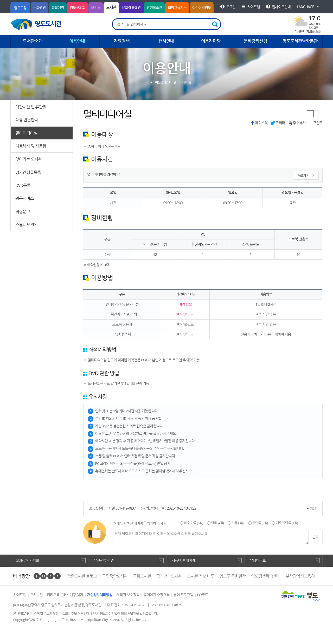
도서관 (111, 7)
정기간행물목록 (28, 172)
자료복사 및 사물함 (31, 146)
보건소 (96, 7)
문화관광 (40, 7)
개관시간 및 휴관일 (31, 107)
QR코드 (203, 595)
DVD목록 (23, 185)
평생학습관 (154, 7)
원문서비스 (24, 198)
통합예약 (58, 7)
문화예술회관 (131, 7)
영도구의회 (78, 7)
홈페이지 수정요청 (156, 595)
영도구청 (20, 8)
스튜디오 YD (25, 225)
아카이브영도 (202, 7)
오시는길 (37, 595)
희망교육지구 (177, 7)
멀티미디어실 (26, 133)
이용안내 (161, 82)
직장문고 (23, 212)
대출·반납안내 (27, 120)
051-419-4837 (126, 508)
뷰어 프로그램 (183, 595)
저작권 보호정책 (128, 595)
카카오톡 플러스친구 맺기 (65, 595)
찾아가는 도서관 (28, 159)
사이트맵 (20, 595)
